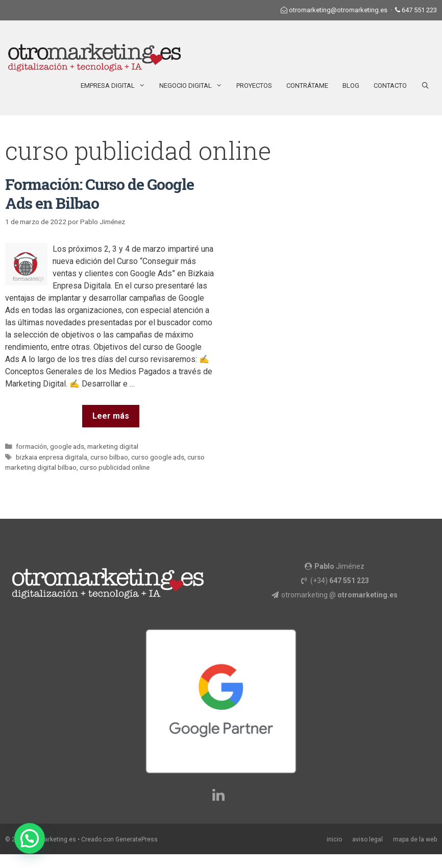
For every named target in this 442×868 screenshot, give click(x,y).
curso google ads (158, 457)
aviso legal (367, 839)
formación (31, 446)
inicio (334, 839)
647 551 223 (419, 10)
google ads (67, 446)
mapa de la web (415, 839)
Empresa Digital (116, 86)
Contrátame (307, 86)
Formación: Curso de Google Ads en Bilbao (100, 194)
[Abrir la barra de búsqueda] (425, 86)
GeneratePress (137, 839)
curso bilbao (109, 457)
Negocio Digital (194, 86)
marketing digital (113, 446)
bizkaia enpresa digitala (52, 457)
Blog (351, 86)
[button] (30, 838)
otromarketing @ (339, 595)
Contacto (390, 86)
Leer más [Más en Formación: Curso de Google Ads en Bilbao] (111, 416)
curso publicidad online (115, 467)
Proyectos (254, 86)
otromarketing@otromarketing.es (338, 10)
